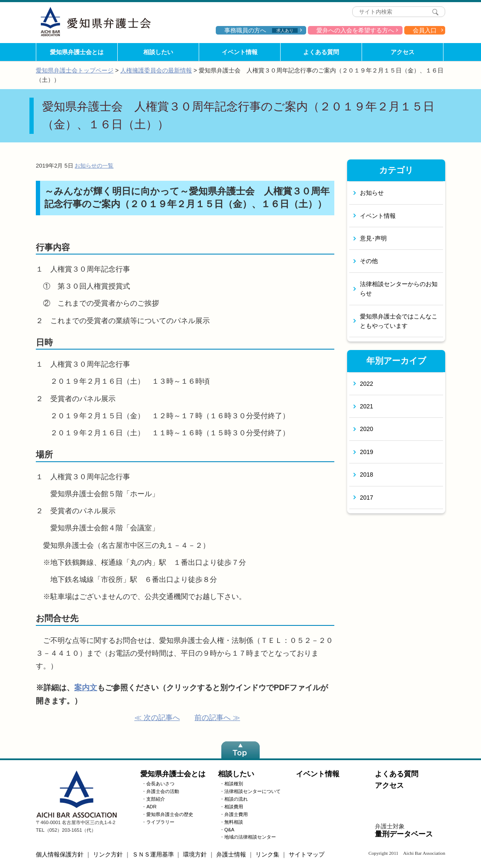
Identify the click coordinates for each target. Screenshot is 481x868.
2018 (367, 475)
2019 (367, 452)
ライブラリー (160, 822)
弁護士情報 (231, 854)
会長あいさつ (160, 784)
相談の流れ (236, 799)
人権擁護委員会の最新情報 (156, 70)
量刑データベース (404, 834)
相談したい (158, 52)
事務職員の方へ (261, 30)
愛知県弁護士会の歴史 (170, 814)
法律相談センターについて (252, 791)
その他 (369, 261)
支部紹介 (156, 799)
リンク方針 (108, 854)
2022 (367, 384)
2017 (367, 498)
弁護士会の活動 (163, 791)
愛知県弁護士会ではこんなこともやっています (399, 321)
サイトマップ (307, 854)
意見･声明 (373, 238)
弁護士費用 (236, 814)
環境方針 (195, 854)
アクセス (403, 52)
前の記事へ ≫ (217, 718)
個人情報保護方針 (60, 854)
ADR (151, 807)
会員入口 (425, 30)
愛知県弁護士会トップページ (75, 70)
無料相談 (234, 822)
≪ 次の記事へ (157, 718)
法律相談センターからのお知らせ (399, 289)
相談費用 (234, 807)
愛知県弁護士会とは (77, 52)
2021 (367, 406)
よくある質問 (321, 52)
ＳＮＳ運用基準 (153, 854)
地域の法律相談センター (250, 837)
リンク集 (267, 854)
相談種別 (234, 784)
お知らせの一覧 (94, 166)
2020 (367, 429)
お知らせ (372, 193)
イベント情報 (240, 52)
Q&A (229, 830)
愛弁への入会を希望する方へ (355, 30)
